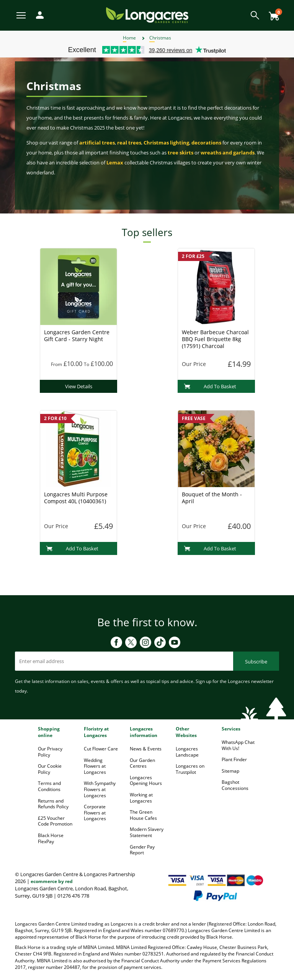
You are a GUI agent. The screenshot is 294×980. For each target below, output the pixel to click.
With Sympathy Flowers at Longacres (100, 789)
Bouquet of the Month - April (212, 498)
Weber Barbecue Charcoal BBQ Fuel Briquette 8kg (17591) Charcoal (215, 339)
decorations (206, 143)
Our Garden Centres (142, 763)
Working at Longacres (141, 798)
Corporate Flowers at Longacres (95, 813)
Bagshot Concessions (235, 785)
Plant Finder (234, 759)
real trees (129, 143)
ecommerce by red (52, 881)
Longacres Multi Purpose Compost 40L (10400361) (76, 498)
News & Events (146, 749)
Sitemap (230, 771)
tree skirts (180, 153)
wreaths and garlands (228, 153)
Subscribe (256, 662)
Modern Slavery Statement (147, 832)
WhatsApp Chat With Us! (238, 745)
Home (129, 38)
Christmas (160, 38)
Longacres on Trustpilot (190, 769)
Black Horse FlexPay (51, 838)
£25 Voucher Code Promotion (55, 821)
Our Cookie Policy (50, 769)
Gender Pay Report (142, 850)
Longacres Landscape (187, 752)
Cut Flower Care (101, 749)
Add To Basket (210, 386)
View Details (79, 386)
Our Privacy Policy (50, 752)
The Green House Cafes (143, 815)
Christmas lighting (166, 143)
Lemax (115, 163)
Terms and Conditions (49, 786)
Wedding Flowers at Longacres (95, 766)
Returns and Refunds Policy (53, 804)
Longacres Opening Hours (146, 781)
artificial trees (97, 143)
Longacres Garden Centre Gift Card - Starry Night (77, 336)
